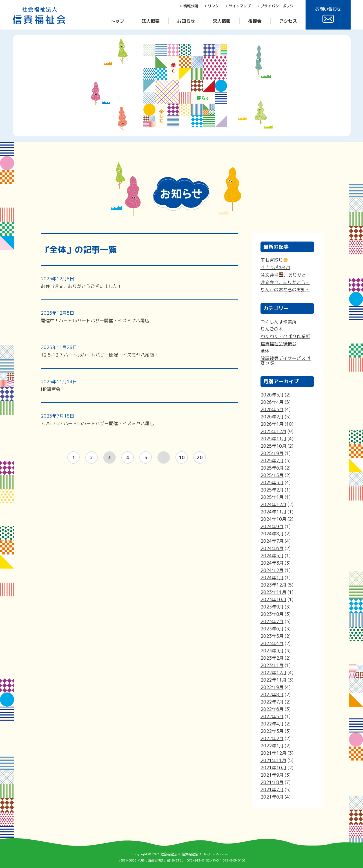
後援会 (255, 21)
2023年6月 (272, 629)
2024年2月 (272, 570)
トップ (117, 21)
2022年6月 (272, 709)
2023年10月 (273, 599)
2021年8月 (272, 782)
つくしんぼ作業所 (279, 322)
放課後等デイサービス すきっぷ (286, 360)
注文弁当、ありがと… (285, 275)
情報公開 (191, 6)
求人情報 (222, 21)
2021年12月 (273, 753)
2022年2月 (272, 738)
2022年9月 (272, 687)
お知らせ (186, 21)
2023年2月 (272, 658)
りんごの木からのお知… (285, 290)
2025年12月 (273, 431)
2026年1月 (272, 424)
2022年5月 (272, 716)
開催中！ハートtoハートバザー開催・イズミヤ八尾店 (95, 317)
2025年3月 (272, 483)
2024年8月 (272, 534)
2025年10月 (273, 446)
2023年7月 (272, 621)
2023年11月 (273, 592)
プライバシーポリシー (279, 6)
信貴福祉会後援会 (279, 344)
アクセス (288, 21)
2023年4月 (272, 643)
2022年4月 (272, 724)
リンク (213, 6)
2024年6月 (272, 548)
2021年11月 (273, 760)
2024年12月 (273, 504)
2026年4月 (272, 402)
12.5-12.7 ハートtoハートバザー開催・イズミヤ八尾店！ (100, 351)
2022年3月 (272, 731)
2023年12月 (273, 585)
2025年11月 (273, 439)
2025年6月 (272, 468)
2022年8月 (272, 695)
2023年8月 (272, 614)
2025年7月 (272, 461)
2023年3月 (272, 651)
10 (182, 457)
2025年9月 (272, 453)
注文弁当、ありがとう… (285, 282)
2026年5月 (272, 395)
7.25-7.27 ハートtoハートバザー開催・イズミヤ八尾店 (97, 420)
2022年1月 (272, 746)
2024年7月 (272, 541)
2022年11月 (273, 680)
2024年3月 (272, 563)
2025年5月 (272, 475)
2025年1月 (272, 497)
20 (200, 457)
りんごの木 (272, 329)
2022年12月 (273, 673)
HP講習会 (59, 385)
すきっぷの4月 (275, 267)
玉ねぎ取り (274, 260)
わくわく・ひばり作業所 (285, 336)
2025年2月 (272, 490)
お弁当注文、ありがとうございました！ (81, 282)
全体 (265, 351)
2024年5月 (272, 556)
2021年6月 (272, 797)
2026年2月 (272, 417)
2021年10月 (273, 768)
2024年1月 (272, 578)
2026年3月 (272, 409)
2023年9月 (272, 607)
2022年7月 (272, 702)
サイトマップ (240, 6)
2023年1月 (272, 665)
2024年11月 (273, 512)
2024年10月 (273, 519)
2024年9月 (272, 526)
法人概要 (151, 21)
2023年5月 (272, 636)
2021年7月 (272, 790)
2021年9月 (272, 775)
